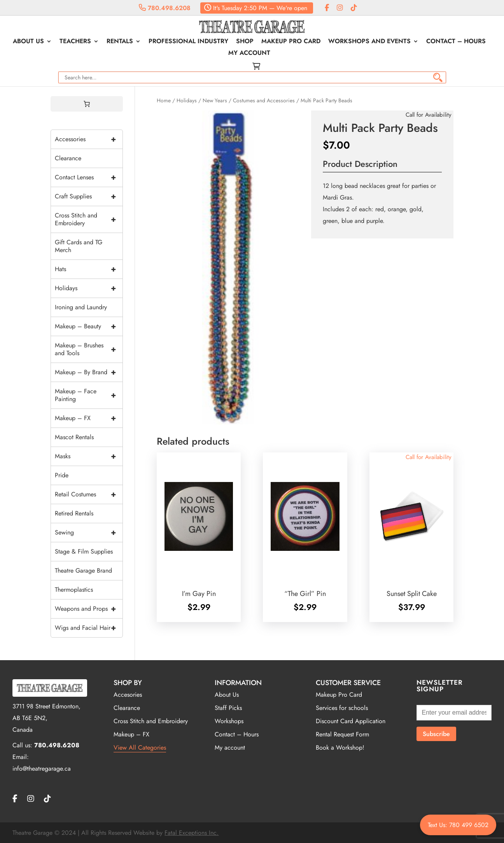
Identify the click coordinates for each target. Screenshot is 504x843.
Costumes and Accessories (264, 100)
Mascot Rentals (74, 437)
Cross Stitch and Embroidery (89, 219)
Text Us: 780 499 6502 (458, 825)
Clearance (68, 158)
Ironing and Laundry (81, 307)
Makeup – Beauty (89, 326)
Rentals (120, 42)
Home (164, 100)
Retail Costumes (89, 494)
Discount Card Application (351, 721)
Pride (62, 475)
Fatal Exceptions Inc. (192, 833)
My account (249, 54)
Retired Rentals (74, 513)
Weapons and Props (89, 609)
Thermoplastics (74, 590)
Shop (245, 42)
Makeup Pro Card (291, 42)
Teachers (75, 42)
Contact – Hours (456, 42)
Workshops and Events (369, 42)
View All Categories (140, 747)
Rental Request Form (342, 734)
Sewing (89, 533)
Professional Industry (188, 42)
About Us (28, 42)
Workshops (229, 721)
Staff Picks (228, 708)
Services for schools (342, 708)
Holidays (187, 100)
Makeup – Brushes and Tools (89, 349)
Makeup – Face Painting (89, 395)
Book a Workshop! (340, 747)
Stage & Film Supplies (84, 551)
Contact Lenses (89, 177)
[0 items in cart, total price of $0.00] (87, 104)
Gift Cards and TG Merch (79, 246)
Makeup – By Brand (89, 372)
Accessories (89, 139)
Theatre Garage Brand (83, 570)
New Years (215, 100)
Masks (89, 456)
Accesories (128, 695)
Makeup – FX (89, 418)
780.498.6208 (165, 8)
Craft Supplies (89, 196)
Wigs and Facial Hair (89, 628)
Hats (89, 269)
